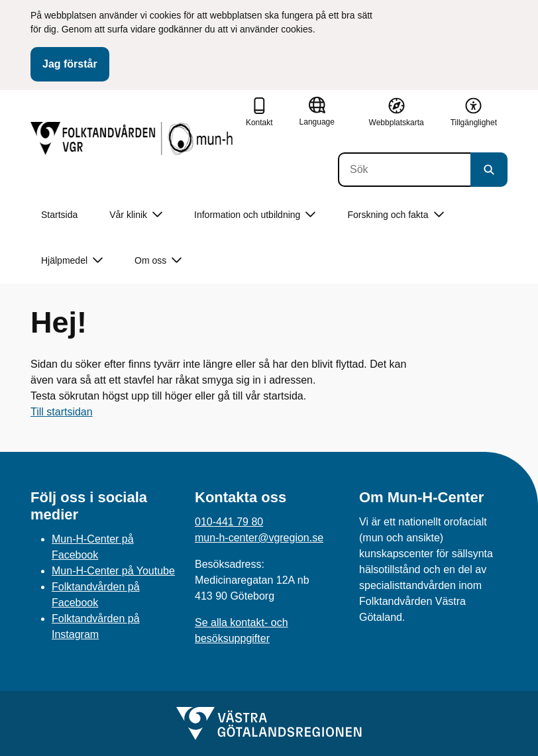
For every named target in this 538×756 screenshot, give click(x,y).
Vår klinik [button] (136, 215)
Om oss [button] (158, 261)
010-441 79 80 (229, 522)
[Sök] (404, 170)
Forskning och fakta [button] (395, 215)
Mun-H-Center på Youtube (113, 571)
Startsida (59, 215)
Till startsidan (62, 412)
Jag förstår (70, 64)
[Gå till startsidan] (133, 138)
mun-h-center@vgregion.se (259, 538)
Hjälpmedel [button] (72, 261)
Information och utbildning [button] (255, 215)
